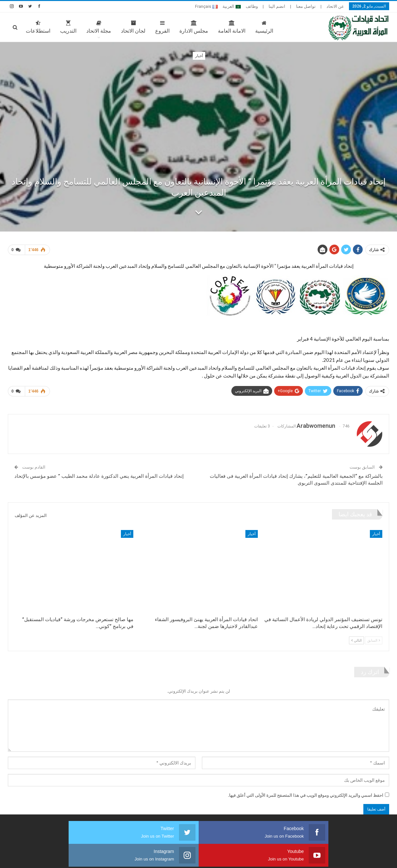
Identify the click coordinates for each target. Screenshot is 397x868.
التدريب (68, 27)
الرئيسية (264, 27)
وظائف (252, 6)
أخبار (199, 56)
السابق (374, 638)
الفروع (162, 27)
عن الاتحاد (335, 6)
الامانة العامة (232, 27)
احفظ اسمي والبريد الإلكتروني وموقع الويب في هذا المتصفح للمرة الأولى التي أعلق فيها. (306, 793)
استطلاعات (38, 27)
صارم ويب (13, 858)
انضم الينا (277, 6)
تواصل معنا (306, 6)
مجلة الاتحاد (99, 27)
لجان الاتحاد (133, 27)
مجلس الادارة (194, 27)
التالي (356, 638)
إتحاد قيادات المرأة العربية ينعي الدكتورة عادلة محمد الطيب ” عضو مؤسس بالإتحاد (99, 474)
